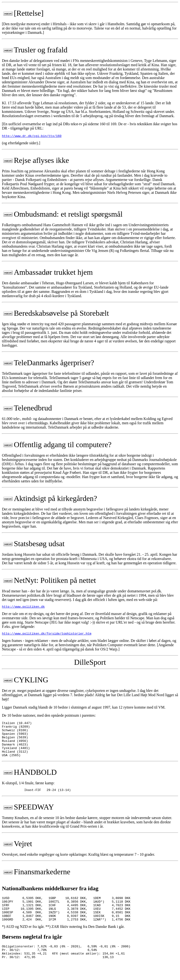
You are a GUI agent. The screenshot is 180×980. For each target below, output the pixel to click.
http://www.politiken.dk (23, 608)
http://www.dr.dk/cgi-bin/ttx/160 (32, 136)
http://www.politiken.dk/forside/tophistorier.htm (47, 635)
